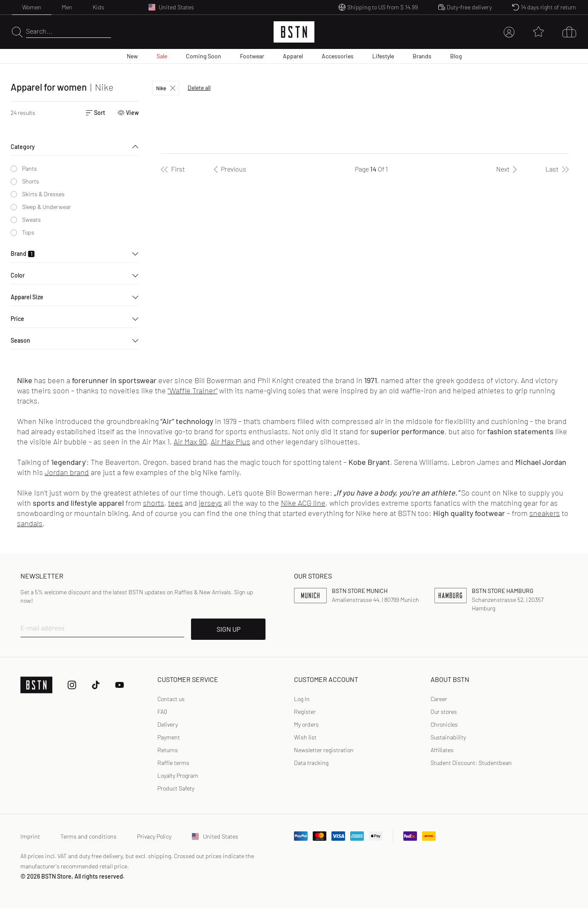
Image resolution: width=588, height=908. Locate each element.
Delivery (168, 724)
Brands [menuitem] (422, 56)
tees (176, 503)
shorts (154, 503)
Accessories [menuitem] (338, 56)
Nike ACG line (303, 503)
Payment (169, 737)
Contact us (171, 699)
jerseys (210, 503)
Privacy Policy (154, 836)
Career (439, 699)
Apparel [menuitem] (293, 56)
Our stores (444, 712)
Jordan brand (67, 472)
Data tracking (311, 763)
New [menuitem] (132, 56)
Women (32, 7)
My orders (306, 724)
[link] (302, 699)
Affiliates (442, 750)
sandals (30, 523)
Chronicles (444, 724)
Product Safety (176, 788)
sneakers (545, 513)
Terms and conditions (88, 836)
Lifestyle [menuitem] (383, 56)
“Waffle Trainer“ (193, 390)
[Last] (557, 169)
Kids (98, 7)
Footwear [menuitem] (252, 56)
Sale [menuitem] (162, 56)
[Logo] (294, 32)
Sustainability (448, 737)
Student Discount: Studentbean (471, 763)
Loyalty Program (178, 775)
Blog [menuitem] (456, 56)
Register (305, 712)
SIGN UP (228, 629)
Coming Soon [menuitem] (204, 56)
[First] (173, 169)
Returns (168, 750)
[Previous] (228, 169)
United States (215, 836)
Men (67, 7)
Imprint (30, 836)
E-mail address (43, 628)
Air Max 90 (190, 441)
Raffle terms (173, 763)
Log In (302, 699)
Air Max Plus (230, 441)
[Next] (508, 169)
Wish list (305, 737)
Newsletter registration (324, 750)
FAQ (162, 712)
